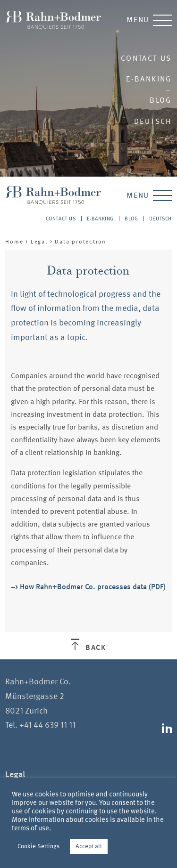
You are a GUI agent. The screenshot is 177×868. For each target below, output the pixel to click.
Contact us (146, 58)
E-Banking (149, 79)
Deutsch (153, 121)
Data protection (80, 242)
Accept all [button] (89, 846)
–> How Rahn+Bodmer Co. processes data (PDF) (88, 587)
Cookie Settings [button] (38, 846)
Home (14, 242)
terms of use (30, 828)
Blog (161, 100)
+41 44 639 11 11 (47, 725)
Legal (39, 242)
